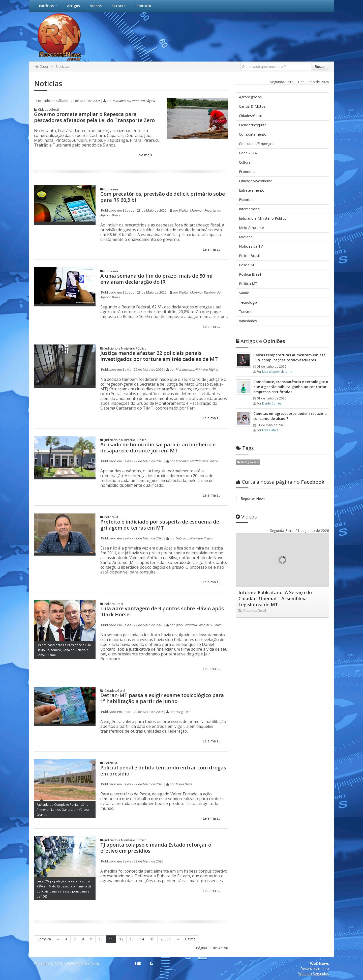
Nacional (246, 237)
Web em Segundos (314, 974)
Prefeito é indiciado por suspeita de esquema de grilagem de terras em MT (160, 525)
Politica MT (110, 517)
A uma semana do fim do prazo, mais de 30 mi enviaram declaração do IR (156, 279)
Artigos (73, 6)
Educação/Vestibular (255, 181)
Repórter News (253, 498)
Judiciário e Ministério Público (123, 348)
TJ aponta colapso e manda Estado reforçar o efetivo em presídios (156, 848)
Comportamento (253, 134)
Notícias (48, 6)
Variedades (248, 321)
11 (111, 939)
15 (152, 939)
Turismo (246, 312)
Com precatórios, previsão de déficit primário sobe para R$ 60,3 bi (163, 197)
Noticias (62, 66)
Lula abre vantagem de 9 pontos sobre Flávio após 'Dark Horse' (162, 611)
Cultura (245, 162)
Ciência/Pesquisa (253, 125)
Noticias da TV (251, 246)
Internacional (250, 209)
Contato (144, 6)
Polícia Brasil (249, 256)
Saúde (244, 293)
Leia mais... (145, 155)
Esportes (246, 200)
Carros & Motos (252, 106)
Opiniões (260, 341)
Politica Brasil (112, 604)
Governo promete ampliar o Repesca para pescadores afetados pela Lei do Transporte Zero (94, 117)
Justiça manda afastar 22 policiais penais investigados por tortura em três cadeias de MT (159, 356)
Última (190, 939)
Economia (109, 189)
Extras (119, 6)
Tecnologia (248, 302)
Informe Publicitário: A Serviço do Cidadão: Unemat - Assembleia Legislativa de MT (275, 598)
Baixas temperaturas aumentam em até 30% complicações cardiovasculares (289, 357)
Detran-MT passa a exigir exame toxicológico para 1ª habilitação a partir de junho (162, 698)
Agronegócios (250, 97)
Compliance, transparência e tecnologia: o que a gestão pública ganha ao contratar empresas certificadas (291, 387)
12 (121, 939)
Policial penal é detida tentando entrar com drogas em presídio (163, 771)
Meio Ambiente (251, 228)
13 (132, 939)
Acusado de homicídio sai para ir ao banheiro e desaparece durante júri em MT (158, 448)
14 (142, 939)
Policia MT (110, 763)
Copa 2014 (248, 153)
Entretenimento (252, 190)
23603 (166, 939)
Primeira (44, 939)
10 (101, 939)
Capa (42, 66)
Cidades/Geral (46, 110)
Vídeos (96, 6)
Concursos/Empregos (257, 144)
